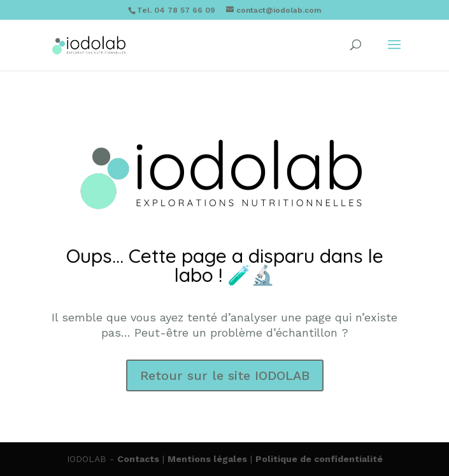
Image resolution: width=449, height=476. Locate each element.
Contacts (138, 459)
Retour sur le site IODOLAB (225, 375)
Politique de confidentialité (319, 459)
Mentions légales (207, 459)
